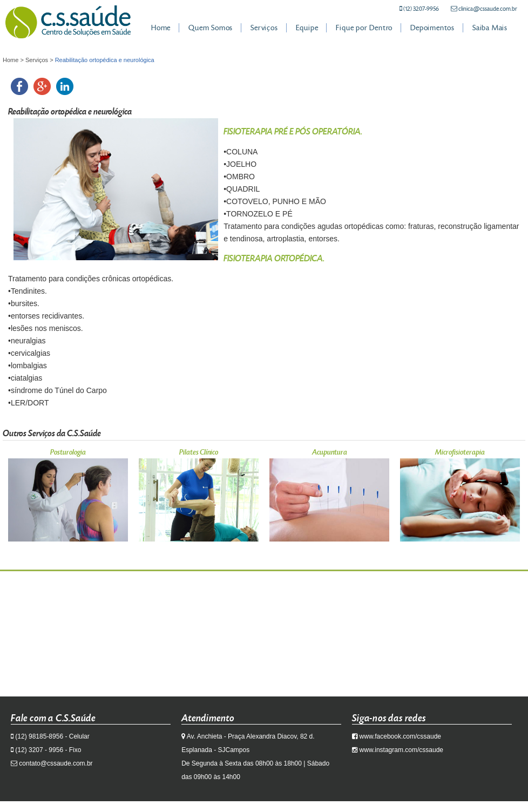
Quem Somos (211, 28)
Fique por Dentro (364, 28)
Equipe (307, 28)
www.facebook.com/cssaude (400, 736)
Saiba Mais (490, 28)
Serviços (264, 28)
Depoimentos (432, 28)
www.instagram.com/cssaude (401, 750)
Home (161, 28)
